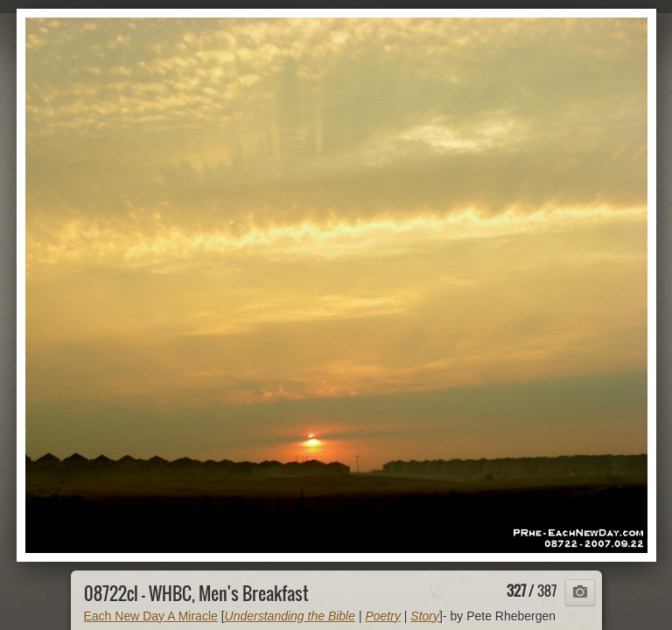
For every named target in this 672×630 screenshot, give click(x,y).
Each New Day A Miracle (151, 616)
